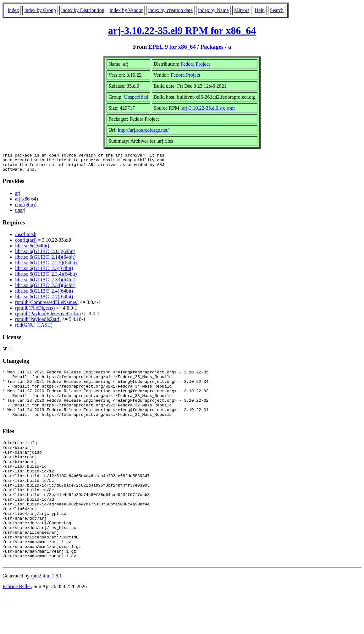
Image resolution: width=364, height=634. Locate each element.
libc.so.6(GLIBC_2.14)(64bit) (45, 261)
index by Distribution (83, 10)
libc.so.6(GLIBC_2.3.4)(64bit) (46, 278)
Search (277, 10)
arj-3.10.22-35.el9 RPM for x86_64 (182, 30)
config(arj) (26, 208)
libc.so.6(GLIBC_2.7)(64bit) (44, 300)
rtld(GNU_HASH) (34, 329)
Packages (212, 47)
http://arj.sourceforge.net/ (143, 130)
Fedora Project (195, 64)
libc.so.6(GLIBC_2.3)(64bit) (44, 272)
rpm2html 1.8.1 (46, 615)
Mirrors (242, 10)
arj (18, 197)
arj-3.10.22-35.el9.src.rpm (208, 108)
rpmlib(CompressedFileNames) (47, 306)
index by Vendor (126, 10)
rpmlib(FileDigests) (35, 312)
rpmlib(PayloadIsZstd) (38, 323)
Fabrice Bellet (17, 626)
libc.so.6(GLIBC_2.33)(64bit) (45, 283)
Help (260, 10)
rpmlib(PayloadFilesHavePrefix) (48, 317)
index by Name (213, 10)
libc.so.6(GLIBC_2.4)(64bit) (44, 295)
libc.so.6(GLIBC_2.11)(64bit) (45, 255)
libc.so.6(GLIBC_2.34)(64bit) (45, 289)
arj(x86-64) (27, 203)
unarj (20, 214)
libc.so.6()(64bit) (32, 249)
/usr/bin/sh (26, 238)
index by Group (40, 10)
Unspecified (136, 97)
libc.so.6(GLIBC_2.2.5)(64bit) (46, 266)
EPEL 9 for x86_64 (172, 47)
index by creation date (170, 10)
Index (13, 10)
